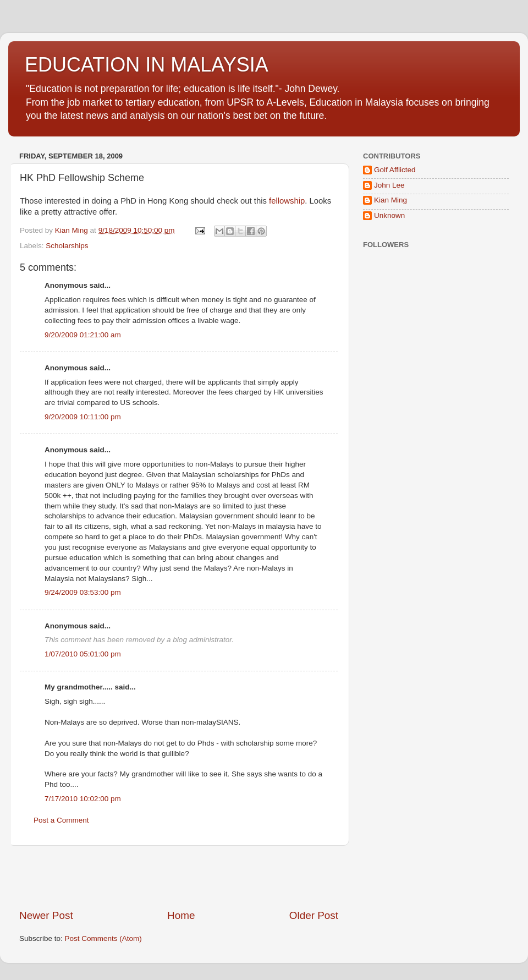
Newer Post (46, 915)
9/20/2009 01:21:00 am (83, 335)
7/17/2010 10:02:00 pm (83, 799)
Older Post (314, 915)
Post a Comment (61, 820)
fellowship (287, 201)
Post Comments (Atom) (103, 938)
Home (181, 915)
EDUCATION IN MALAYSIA (147, 65)
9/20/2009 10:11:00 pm (83, 417)
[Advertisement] (179, 877)
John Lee (389, 185)
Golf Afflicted (395, 170)
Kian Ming (391, 200)
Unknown (389, 215)
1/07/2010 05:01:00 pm (83, 654)
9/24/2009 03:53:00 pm (83, 592)
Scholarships (67, 246)
